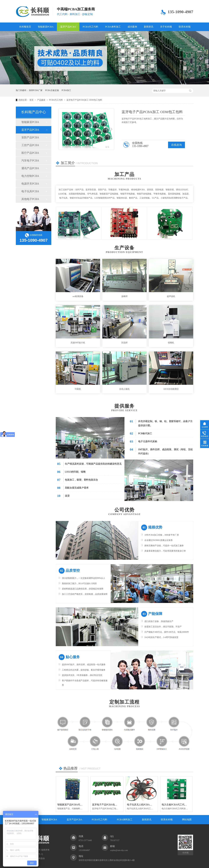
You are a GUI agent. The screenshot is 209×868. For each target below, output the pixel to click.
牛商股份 (41, 858)
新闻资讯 (149, 27)
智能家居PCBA (46, 27)
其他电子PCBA (30, 199)
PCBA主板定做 (52, 90)
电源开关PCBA (30, 184)
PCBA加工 (66, 90)
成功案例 (132, 27)
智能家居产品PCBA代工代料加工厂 (76, 805)
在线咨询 (176, 145)
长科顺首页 (25, 27)
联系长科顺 (185, 27)
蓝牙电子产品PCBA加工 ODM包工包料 (84, 100)
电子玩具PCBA (30, 191)
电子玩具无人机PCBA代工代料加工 (145, 805)
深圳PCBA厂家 (36, 90)
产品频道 (42, 100)
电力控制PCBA (30, 176)
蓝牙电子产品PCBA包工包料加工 (109, 805)
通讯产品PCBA (30, 168)
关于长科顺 (166, 27)
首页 (32, 100)
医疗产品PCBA (30, 153)
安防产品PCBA (30, 137)
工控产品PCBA (30, 145)
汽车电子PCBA (30, 161)
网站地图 (187, 820)
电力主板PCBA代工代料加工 (177, 805)
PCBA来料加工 (113, 27)
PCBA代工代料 (91, 27)
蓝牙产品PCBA (68, 27)
